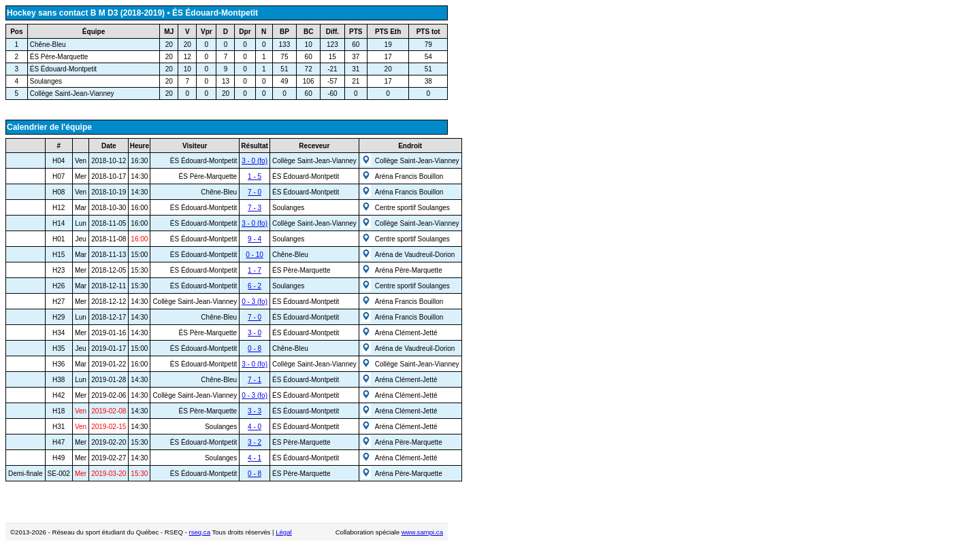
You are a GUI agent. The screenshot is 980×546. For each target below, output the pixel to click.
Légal (283, 532)
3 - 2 (255, 442)
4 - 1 (255, 458)
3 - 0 (255, 333)
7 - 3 (255, 208)
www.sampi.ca (422, 532)
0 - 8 (255, 348)
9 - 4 (255, 239)
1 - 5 (255, 176)
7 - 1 (255, 380)
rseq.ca (200, 532)
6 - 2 (255, 286)
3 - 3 (255, 411)
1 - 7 (255, 270)
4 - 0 (255, 427)
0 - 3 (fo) (255, 302)
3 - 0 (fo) (255, 161)
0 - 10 (255, 255)
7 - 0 (255, 192)
